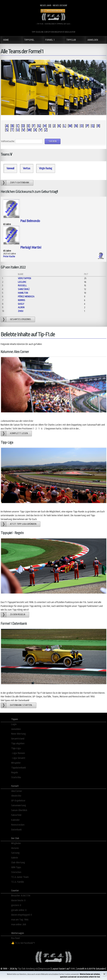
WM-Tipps (16, 867)
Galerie (15, 858)
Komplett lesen (19, 433)
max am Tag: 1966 (20, 920)
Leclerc (22, 282)
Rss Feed (15, 938)
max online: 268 (19, 924)
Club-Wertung (18, 863)
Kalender (15, 820)
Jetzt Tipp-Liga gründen (23, 524)
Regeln (15, 773)
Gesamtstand (18, 739)
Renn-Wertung (19, 734)
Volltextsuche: (8, 141)
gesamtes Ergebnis (21, 319)
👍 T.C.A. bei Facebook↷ (23, 943)
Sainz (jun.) (24, 289)
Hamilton (23, 293)
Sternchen (16, 872)
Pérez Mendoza (26, 297)
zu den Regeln (18, 614)
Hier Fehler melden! (55, 11)
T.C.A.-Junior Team (20, 877)
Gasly (21, 304)
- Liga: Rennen (18, 753)
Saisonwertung (19, 805)
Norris (22, 300)
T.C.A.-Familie (18, 882)
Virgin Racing (46, 168)
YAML (73, 969)
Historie (15, 848)
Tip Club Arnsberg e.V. (28, 969)
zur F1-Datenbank (20, 183)
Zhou (21, 311)
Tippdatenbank (19, 768)
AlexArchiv (16, 796)
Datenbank (16, 830)
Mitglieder (16, 843)
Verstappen (24, 278)
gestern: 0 (16, 905)
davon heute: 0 (18, 900)
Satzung (15, 853)
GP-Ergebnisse (18, 801)
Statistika (16, 777)
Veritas (27, 168)
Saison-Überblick (19, 810)
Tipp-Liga (16, 748)
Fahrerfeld (16, 815)
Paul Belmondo (30, 221)
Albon (21, 307)
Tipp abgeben (18, 744)
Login (14, 724)
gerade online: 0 (19, 910)
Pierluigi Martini (31, 248)
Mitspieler (16, 763)
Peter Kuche (9, 257)
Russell (22, 286)
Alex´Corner (17, 791)
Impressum (45, 969)
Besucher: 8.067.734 (21, 896)
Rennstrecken (18, 825)
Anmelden (16, 729)
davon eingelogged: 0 (22, 915)
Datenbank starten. (21, 705)
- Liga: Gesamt (18, 758)
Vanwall (10, 168)
